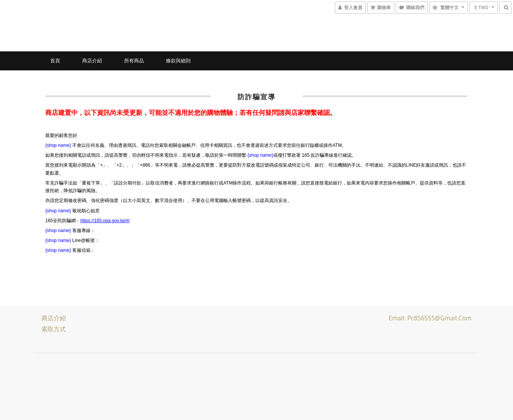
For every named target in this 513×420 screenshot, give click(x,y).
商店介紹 (92, 60)
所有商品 (134, 60)
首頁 (55, 60)
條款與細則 (178, 60)
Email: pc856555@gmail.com (430, 318)
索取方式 (54, 329)
